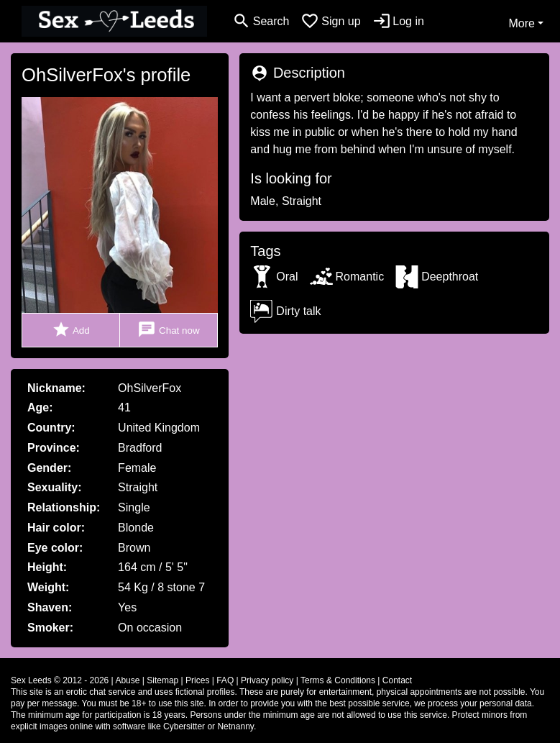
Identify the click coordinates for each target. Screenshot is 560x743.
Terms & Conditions (338, 680)
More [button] (521, 23)
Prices (197, 680)
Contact (397, 680)
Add (71, 330)
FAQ (225, 680)
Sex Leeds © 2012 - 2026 (60, 680)
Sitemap (162, 680)
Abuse (127, 680)
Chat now (168, 330)
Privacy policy (267, 680)
